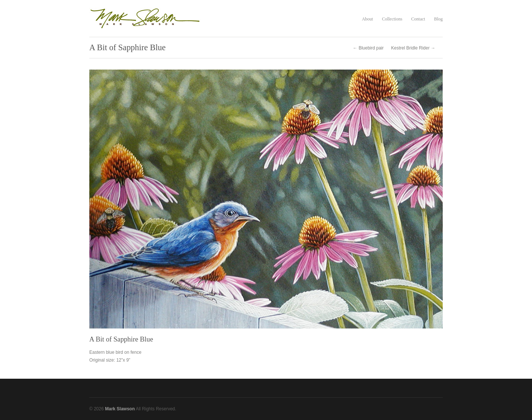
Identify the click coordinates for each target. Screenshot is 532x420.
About (368, 19)
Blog (438, 19)
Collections (392, 19)
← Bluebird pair (368, 48)
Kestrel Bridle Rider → (413, 48)
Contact (418, 19)
